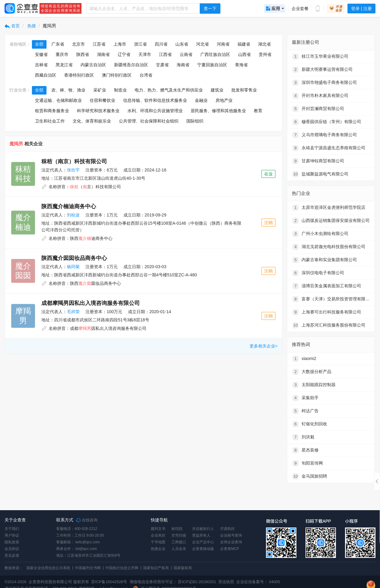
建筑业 (217, 90)
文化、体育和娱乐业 (92, 121)
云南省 (186, 54)
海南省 (183, 65)
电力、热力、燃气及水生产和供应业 (169, 90)
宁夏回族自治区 (212, 65)
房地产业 (224, 100)
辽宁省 (124, 54)
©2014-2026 (16, 582)
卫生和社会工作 (50, 121)
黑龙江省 (64, 65)
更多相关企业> (264, 346)
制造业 (120, 90)
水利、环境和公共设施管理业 (155, 111)
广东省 (58, 44)
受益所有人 (201, 535)
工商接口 (179, 542)
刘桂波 (73, 215)
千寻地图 (158, 542)
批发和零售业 (244, 90)
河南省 (223, 44)
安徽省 (41, 54)
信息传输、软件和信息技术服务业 (155, 100)
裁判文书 (158, 529)
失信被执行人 (203, 529)
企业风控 (158, 535)
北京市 (78, 44)
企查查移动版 (203, 549)
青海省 (241, 65)
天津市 (145, 54)
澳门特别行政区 (117, 75)
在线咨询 (87, 520)
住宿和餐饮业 (102, 100)
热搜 (31, 26)
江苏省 (99, 44)
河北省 (202, 44)
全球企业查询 (231, 542)
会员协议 (12, 549)
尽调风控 (227, 529)
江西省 (165, 54)
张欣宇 (73, 170)
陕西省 (83, 54)
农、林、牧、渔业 (68, 90)
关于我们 (12, 529)
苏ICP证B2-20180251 (197, 582)
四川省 (161, 44)
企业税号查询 (231, 535)
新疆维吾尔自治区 (131, 65)
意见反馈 (12, 555)
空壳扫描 (179, 535)
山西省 (244, 54)
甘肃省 (162, 65)
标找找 (177, 529)
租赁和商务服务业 (52, 111)
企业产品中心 (203, 542)
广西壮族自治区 (215, 54)
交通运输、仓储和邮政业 (58, 100)
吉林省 (41, 65)
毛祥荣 (73, 312)
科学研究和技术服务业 (98, 111)
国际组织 (195, 121)
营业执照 (226, 582)
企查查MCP (230, 549)
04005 (275, 582)
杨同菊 (73, 267)
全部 (39, 44)
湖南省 (103, 54)
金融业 (201, 100)
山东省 (182, 44)
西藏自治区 (46, 75)
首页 (12, 26)
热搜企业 (158, 549)
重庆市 (62, 54)
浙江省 (140, 44)
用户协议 (12, 535)
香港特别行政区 (79, 75)
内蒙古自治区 (93, 65)
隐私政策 (12, 542)
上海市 (120, 44)
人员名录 (179, 549)
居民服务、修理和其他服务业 (218, 111)
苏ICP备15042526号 (109, 582)
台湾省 (146, 75)
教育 (258, 111)
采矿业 (100, 90)
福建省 (244, 44)
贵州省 (265, 54)
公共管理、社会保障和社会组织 (149, 121)
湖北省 (264, 44)
